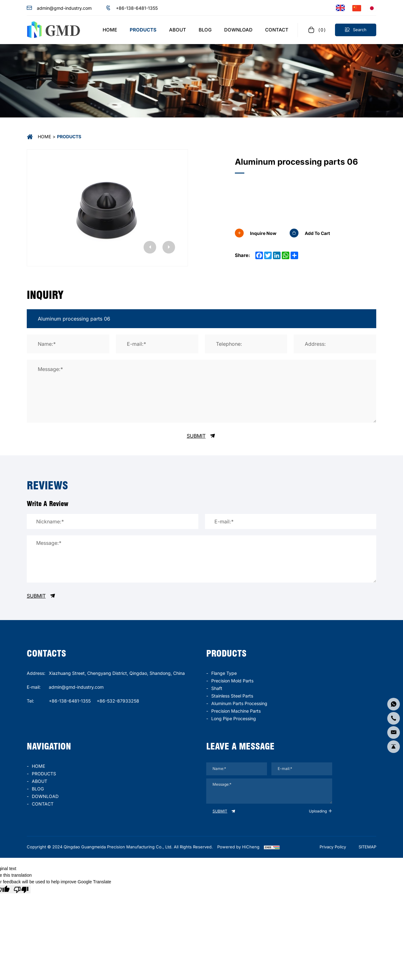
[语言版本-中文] (357, 8)
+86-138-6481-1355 (137, 8)
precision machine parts (236, 711)
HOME (38, 766)
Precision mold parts (232, 681)
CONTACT (43, 804)
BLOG (38, 789)
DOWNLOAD (45, 796)
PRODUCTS (44, 774)
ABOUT (40, 781)
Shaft (217, 688)
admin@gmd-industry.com (64, 8)
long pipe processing (234, 718)
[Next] (169, 247)
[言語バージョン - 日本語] (372, 8)
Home (44, 137)
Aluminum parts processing (239, 703)
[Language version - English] (340, 8)
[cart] (316, 30)
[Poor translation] (21, 889)
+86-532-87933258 (118, 701)
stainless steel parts (232, 696)
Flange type (224, 673)
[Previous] (150, 247)
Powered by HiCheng (238, 847)
